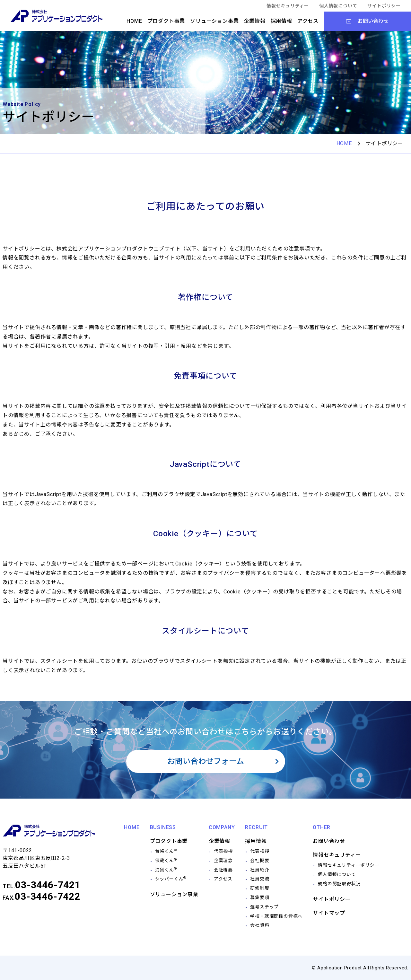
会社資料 (260, 925)
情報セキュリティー (288, 6)
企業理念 (223, 861)
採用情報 (281, 21)
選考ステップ (264, 907)
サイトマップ (329, 913)
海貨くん (166, 870)
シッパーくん (171, 879)
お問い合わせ (329, 841)
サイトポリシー (384, 6)
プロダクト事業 (166, 21)
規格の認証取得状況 (339, 884)
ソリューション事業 (214, 21)
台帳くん (166, 851)
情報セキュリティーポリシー (349, 865)
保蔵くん (166, 861)
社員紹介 (260, 870)
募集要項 (260, 897)
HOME (134, 21)
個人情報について (338, 6)
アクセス (308, 21)
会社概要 (223, 870)
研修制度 (260, 888)
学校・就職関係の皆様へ (276, 916)
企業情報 (254, 21)
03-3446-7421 (48, 885)
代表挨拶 (223, 851)
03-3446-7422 (48, 896)
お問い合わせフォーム (206, 761)
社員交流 (260, 879)
